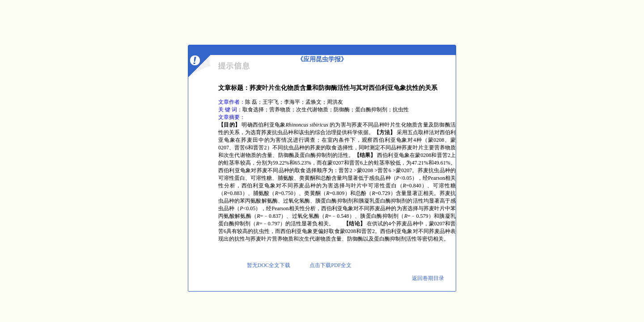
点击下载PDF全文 (330, 265)
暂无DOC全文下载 (269, 265)
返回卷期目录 (428, 278)
